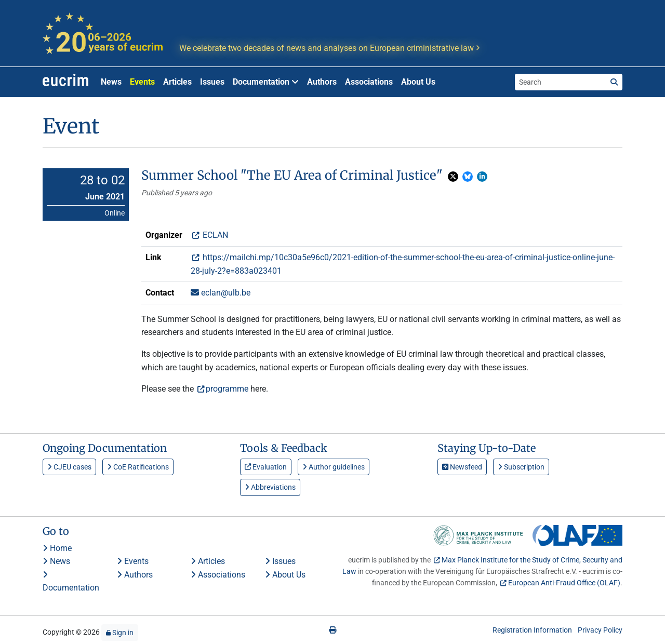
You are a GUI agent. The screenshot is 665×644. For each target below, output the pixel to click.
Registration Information (532, 630)
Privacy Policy (600, 630)
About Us (418, 82)
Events (142, 82)
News (111, 82)
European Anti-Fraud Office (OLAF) (564, 583)
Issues (212, 82)
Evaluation (266, 467)
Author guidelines (334, 467)
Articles (177, 82)
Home (57, 548)
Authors (322, 82)
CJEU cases (69, 467)
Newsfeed (462, 467)
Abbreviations (270, 487)
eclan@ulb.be (221, 293)
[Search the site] (561, 82)
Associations (369, 82)
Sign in (120, 633)
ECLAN (214, 235)
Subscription (521, 467)
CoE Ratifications (138, 467)
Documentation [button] (266, 82)
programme (227, 389)
